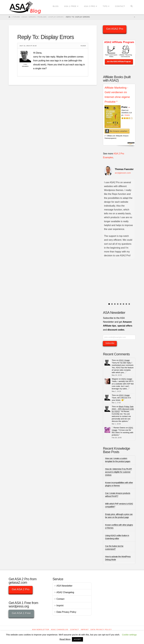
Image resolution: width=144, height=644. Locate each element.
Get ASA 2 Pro (21, 589)
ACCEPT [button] (77, 639)
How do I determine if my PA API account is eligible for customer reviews (118, 472)
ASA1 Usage (124, 360)
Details (127, 115)
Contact (60, 599)
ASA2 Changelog (65, 592)
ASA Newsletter (64, 586)
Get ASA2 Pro (115, 29)
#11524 (83, 46)
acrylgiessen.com (123, 173)
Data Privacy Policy (66, 612)
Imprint (60, 606)
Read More (65, 639)
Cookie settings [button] (129, 635)
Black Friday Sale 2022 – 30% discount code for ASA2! (123, 409)
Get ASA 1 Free (21, 613)
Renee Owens (119, 428)
